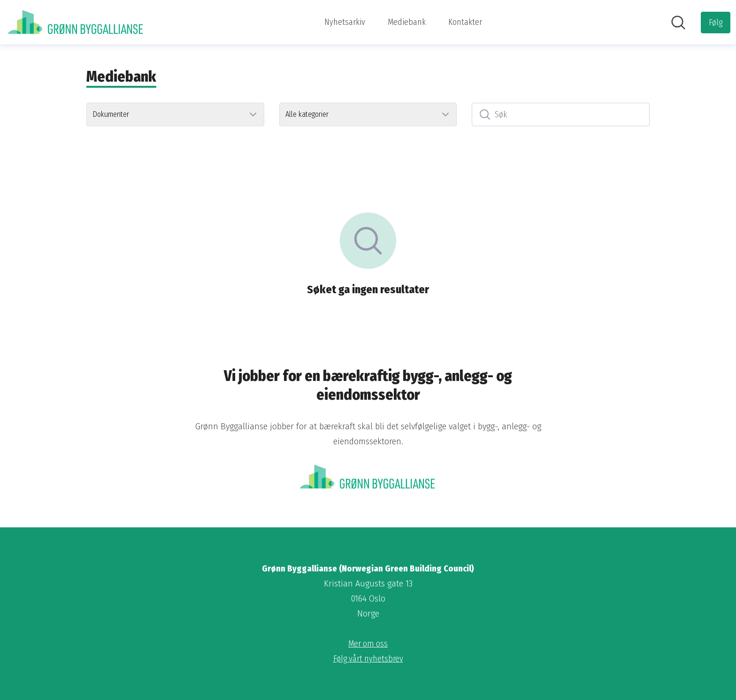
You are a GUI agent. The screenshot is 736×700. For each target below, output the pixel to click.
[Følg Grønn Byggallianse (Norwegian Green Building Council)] (716, 23)
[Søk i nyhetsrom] (678, 23)
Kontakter (465, 22)
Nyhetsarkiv (345, 22)
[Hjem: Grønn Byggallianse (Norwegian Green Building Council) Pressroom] (76, 22)
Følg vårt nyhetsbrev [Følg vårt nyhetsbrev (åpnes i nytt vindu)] (368, 659)
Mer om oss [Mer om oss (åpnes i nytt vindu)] (368, 644)
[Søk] (561, 114)
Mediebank (407, 22)
